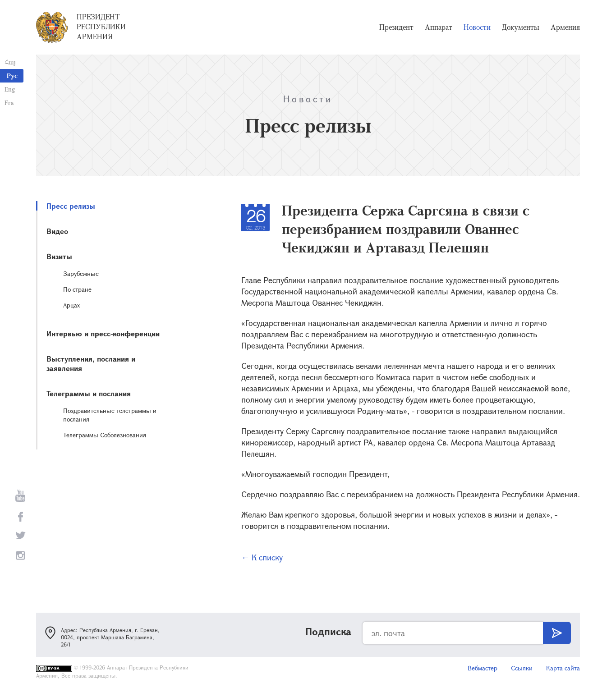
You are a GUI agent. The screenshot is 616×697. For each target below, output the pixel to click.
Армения (565, 27)
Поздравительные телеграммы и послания (110, 415)
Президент (396, 27)
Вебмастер (483, 668)
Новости (477, 27)
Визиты (59, 256)
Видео (57, 231)
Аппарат (439, 27)
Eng (10, 89)
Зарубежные (81, 273)
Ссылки (522, 668)
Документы (521, 27)
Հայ (10, 62)
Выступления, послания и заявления (91, 363)
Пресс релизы (71, 206)
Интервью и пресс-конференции (103, 333)
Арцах (71, 305)
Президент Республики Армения (101, 27)
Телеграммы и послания (89, 393)
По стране (77, 289)
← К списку (262, 557)
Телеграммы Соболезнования (105, 435)
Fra (9, 103)
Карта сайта (563, 668)
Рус (12, 76)
